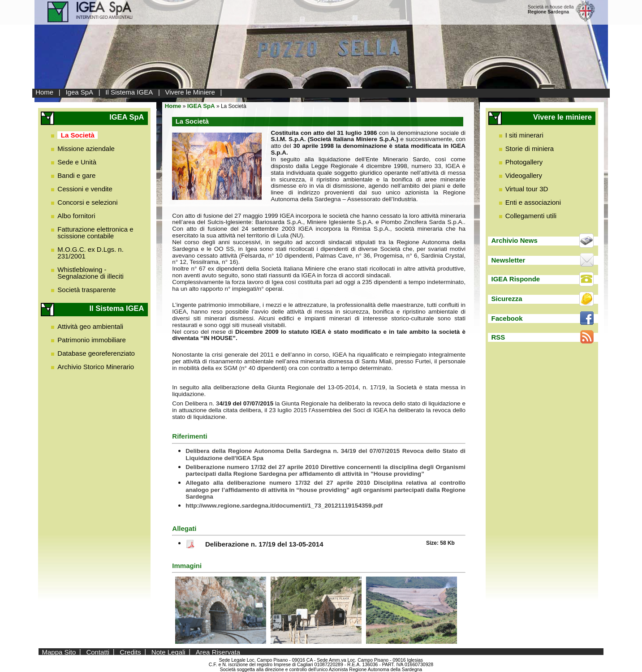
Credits (130, 652)
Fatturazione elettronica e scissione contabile (95, 233)
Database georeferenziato (96, 353)
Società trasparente (86, 290)
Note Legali (168, 652)
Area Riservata (218, 652)
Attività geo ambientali (90, 326)
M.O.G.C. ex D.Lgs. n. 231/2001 (90, 253)
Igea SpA (79, 92)
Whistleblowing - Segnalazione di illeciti (90, 273)
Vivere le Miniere (190, 92)
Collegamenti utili (531, 216)
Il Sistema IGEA (129, 92)
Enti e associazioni (533, 202)
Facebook (507, 318)
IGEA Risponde (516, 279)
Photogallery (524, 162)
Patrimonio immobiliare (92, 340)
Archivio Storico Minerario (96, 367)
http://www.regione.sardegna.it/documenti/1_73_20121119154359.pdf (284, 506)
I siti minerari (524, 135)
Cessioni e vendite (85, 189)
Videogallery (524, 175)
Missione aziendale (86, 149)
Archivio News (515, 240)
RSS (498, 337)
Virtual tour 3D (527, 189)
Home (44, 92)
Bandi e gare (76, 175)
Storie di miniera (530, 149)
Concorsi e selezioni (87, 202)
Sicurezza (507, 299)
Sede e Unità (77, 162)
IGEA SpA (201, 106)
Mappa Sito (59, 652)
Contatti (98, 652)
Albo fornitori (76, 216)
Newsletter (508, 260)
